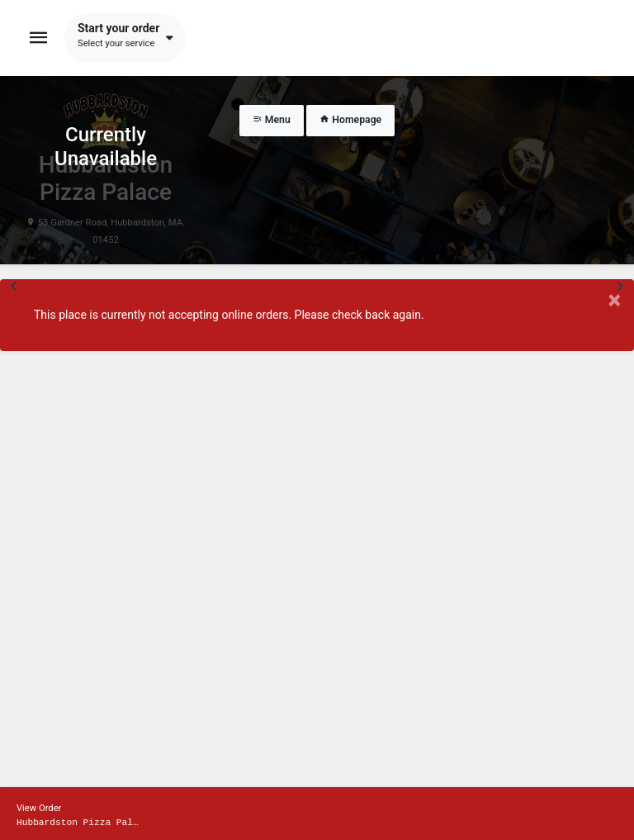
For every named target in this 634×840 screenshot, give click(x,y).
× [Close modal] (615, 300)
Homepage (350, 120)
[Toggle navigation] (39, 38)
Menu (272, 120)
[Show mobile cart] (317, 814)
